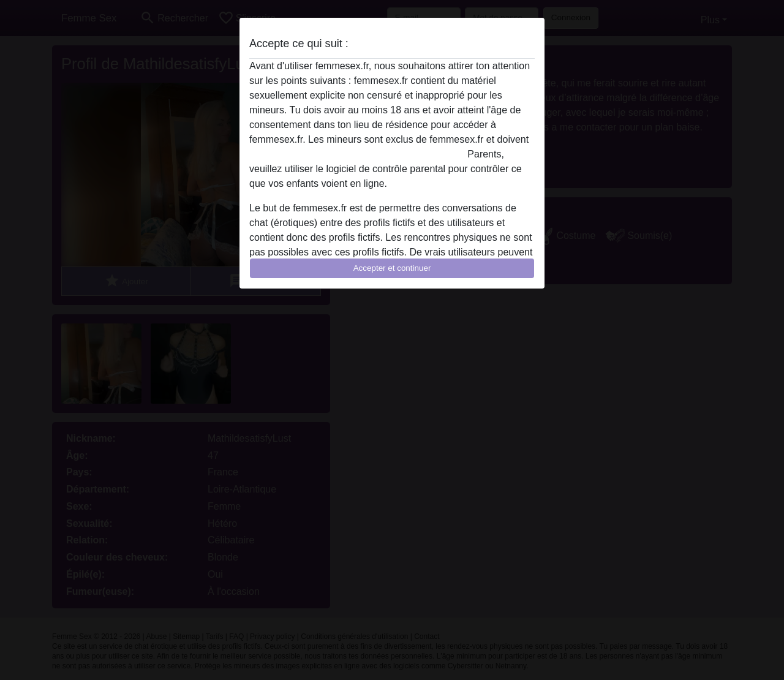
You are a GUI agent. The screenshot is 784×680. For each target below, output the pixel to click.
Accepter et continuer (392, 268)
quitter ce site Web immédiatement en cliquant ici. (357, 154)
